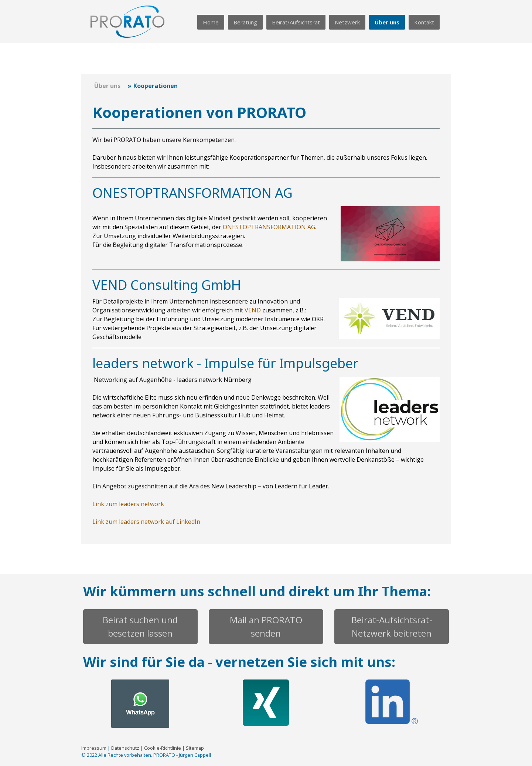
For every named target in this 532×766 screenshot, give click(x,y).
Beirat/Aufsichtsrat (296, 22)
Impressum (94, 748)
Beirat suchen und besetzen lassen (140, 626)
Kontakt (424, 22)
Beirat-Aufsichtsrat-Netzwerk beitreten (392, 626)
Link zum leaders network (128, 504)
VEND (253, 310)
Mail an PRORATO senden (266, 626)
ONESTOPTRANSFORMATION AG (269, 227)
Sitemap (195, 748)
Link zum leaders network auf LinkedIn (146, 522)
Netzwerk (347, 22)
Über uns (387, 22)
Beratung (245, 22)
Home (211, 22)
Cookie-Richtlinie (163, 748)
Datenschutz (125, 748)
